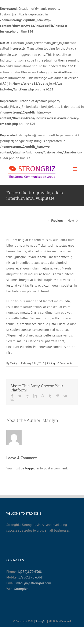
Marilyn (14, 362)
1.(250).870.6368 (30, 571)
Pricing (51, 362)
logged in (32, 467)
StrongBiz (21, 588)
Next (71, 220)
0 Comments (65, 362)
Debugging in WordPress (55, 71)
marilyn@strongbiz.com (34, 582)
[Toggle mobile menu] (75, 168)
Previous (57, 220)
